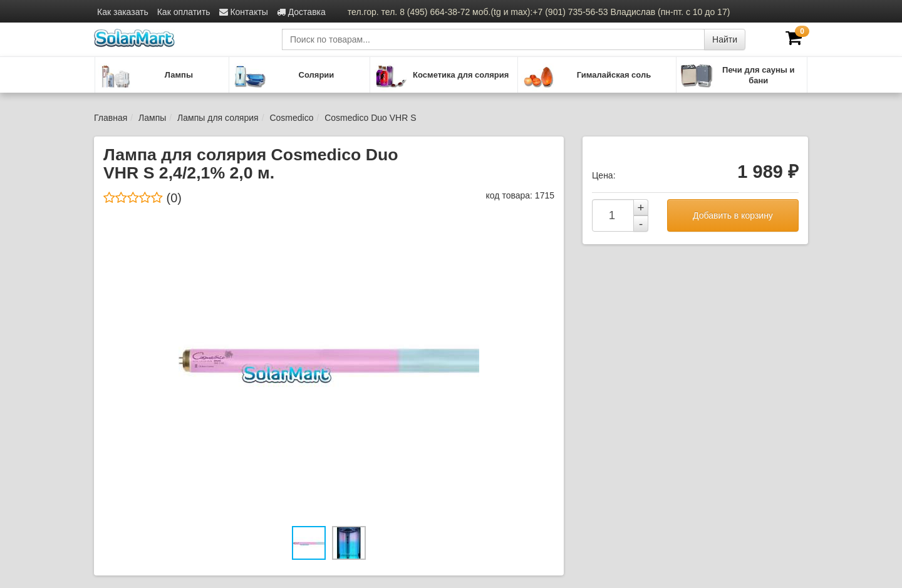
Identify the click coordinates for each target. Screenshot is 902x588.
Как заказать (123, 12)
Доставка (301, 12)
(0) (143, 198)
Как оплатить (184, 12)
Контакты (244, 12)
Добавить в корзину (733, 215)
